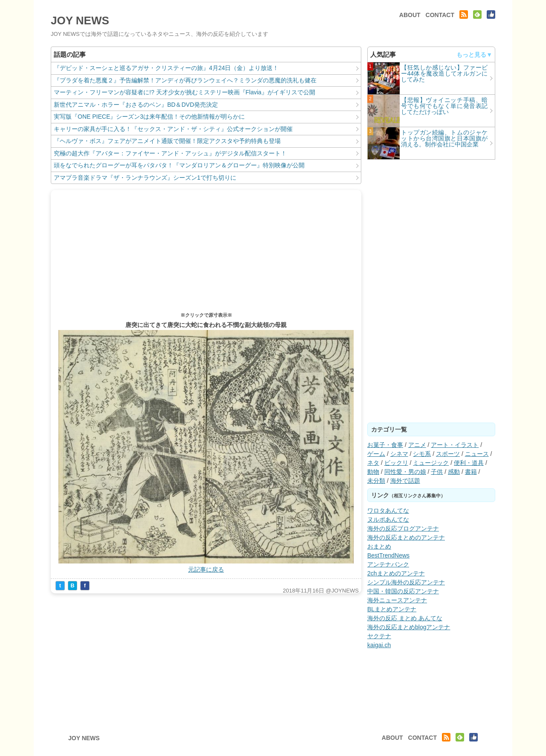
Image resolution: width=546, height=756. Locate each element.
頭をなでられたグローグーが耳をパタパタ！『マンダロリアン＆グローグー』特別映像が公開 (179, 165)
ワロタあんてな (388, 511)
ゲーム (376, 454)
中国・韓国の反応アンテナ (403, 591)
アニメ (417, 445)
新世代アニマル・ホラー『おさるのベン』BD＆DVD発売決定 (136, 105)
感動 (454, 472)
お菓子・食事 (385, 445)
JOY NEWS (80, 20)
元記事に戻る (206, 569)
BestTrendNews (388, 555)
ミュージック (431, 463)
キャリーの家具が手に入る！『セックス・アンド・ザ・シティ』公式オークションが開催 (173, 129)
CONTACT (440, 15)
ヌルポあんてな (388, 520)
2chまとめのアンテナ (396, 573)
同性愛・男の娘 (405, 472)
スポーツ (448, 454)
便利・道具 (469, 463)
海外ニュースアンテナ (397, 600)
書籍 (471, 472)
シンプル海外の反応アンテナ (406, 582)
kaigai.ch (379, 645)
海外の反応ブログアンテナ (403, 528)
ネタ (373, 463)
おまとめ (379, 546)
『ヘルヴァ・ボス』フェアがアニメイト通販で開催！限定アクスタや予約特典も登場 (167, 141)
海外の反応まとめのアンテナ (406, 537)
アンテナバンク (388, 564)
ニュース (477, 454)
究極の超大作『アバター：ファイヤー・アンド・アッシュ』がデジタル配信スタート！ (170, 153)
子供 (437, 472)
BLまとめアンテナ (392, 609)
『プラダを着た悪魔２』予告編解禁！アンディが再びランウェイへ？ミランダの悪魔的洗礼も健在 (185, 80)
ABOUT (410, 15)
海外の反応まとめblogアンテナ (409, 627)
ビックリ (396, 463)
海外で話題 (405, 481)
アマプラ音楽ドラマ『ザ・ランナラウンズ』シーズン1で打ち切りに (145, 178)
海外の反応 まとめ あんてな (405, 618)
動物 (373, 472)
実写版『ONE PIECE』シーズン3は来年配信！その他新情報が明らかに (149, 117)
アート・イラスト (455, 445)
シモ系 (422, 454)
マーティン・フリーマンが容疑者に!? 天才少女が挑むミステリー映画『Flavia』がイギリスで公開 (184, 92)
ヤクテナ (379, 636)
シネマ (399, 454)
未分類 (376, 481)
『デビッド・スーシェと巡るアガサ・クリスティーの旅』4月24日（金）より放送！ (166, 68)
